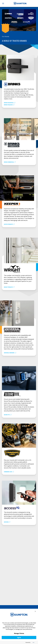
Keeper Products (9, 224)
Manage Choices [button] (19, 633)
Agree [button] (19, 637)
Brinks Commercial (10, 162)
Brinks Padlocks (9, 105)
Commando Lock (9, 472)
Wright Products (9, 287)
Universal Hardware (10, 353)
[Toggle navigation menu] (3, 3)
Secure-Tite (8, 415)
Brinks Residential (10, 103)
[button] (35, 611)
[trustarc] (33, 642)
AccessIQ (7, 522)
